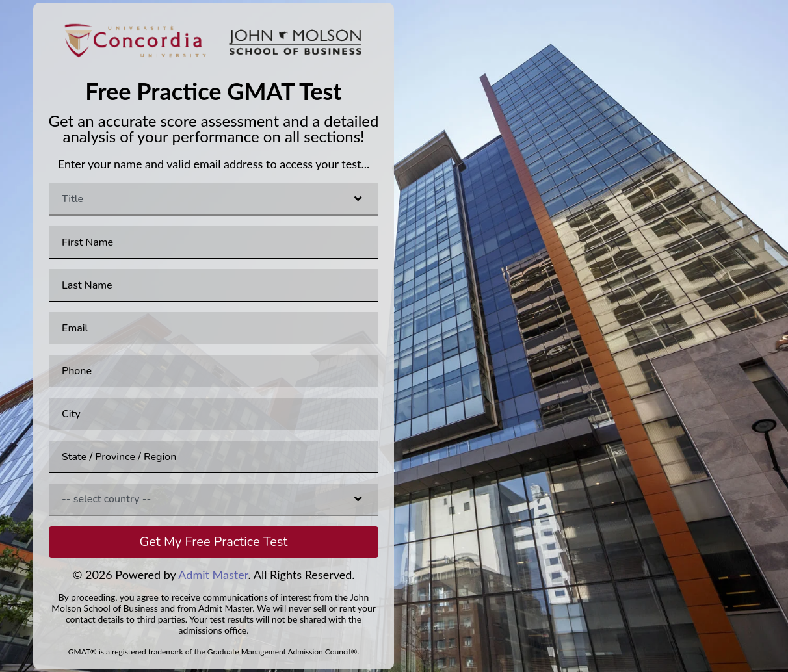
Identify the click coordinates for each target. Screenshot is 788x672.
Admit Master (213, 575)
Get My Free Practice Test (214, 542)
